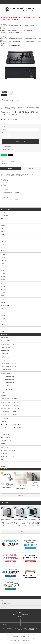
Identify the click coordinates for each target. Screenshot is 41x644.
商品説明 (10, 169)
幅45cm (17, 102)
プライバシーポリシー (10, 630)
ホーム (3, 100)
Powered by (20, 641)
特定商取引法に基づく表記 (7, 150)
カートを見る (24, 621)
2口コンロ (17, 101)
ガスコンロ (11, 100)
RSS (31, 630)
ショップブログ (26, 630)
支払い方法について (10, 628)
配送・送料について (18, 628)
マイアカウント (4, 621)
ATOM (33, 630)
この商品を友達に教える (6, 159)
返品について (4, 148)
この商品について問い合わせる (7, 161)
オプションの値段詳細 (6, 146)
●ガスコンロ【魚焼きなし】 (10, 101)
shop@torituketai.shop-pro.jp (31, 638)
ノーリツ (6, 100)
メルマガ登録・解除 (19, 630)
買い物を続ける (4, 163)
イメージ (31, 169)
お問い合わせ (3, 624)
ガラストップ (18, 103)
